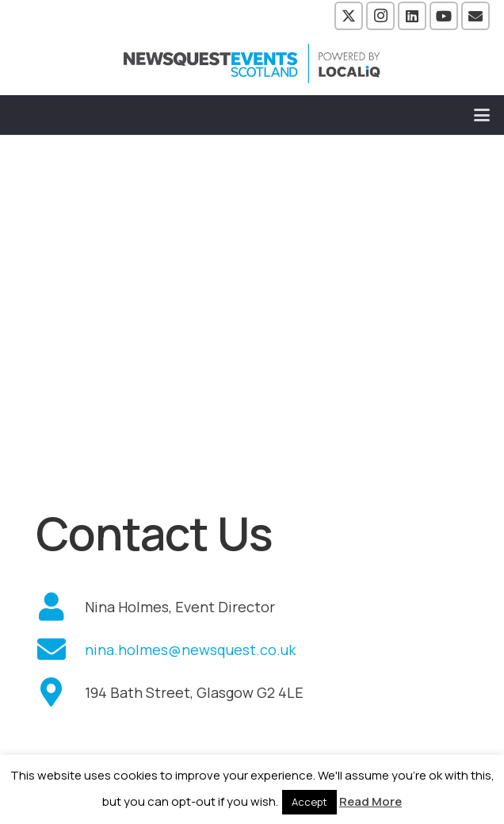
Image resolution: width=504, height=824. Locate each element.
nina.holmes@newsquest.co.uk (190, 650)
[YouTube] (444, 16)
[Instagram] (380, 16)
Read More (370, 801)
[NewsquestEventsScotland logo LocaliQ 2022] (252, 63)
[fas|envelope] (60, 650)
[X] (349, 16)
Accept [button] (309, 802)
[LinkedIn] (412, 16)
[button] (482, 115)
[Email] (475, 16)
